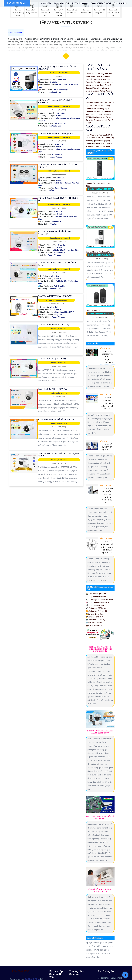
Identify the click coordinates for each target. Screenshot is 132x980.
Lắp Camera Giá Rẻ (95, 605)
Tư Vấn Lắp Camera (80, 3)
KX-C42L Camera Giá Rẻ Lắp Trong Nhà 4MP (57, 233)
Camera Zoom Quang (95, 614)
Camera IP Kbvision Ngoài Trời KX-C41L (57, 264)
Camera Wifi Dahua (93, 112)
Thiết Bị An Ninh (120, 3)
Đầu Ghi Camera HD (94, 623)
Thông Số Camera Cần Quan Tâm (107, 447)
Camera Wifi (46, 3)
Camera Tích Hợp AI (95, 617)
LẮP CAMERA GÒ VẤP (17, 3)
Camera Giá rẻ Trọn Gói (101, 3)
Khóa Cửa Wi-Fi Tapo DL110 (96, 311)
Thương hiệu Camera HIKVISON (100, 600)
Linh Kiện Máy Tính (98, 138)
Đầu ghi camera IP (94, 626)
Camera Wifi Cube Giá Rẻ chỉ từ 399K (100, 103)
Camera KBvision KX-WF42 (52, 389)
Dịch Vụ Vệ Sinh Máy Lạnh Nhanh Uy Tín (100, 890)
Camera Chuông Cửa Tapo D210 (98, 252)
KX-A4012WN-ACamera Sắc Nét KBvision (55, 101)
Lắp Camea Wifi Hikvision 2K (96, 106)
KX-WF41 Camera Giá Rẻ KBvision (56, 419)
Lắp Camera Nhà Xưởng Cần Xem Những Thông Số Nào (107, 496)
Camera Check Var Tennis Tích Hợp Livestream (107, 357)
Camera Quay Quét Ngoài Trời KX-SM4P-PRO (57, 68)
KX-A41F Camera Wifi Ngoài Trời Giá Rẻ (58, 199)
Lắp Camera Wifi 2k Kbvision (66, 23)
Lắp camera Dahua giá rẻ (97, 602)
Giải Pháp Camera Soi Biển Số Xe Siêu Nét (100, 817)
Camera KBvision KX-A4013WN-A (56, 134)
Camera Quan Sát (62, 3)
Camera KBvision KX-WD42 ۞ (54, 325)
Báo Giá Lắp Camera (104, 91)
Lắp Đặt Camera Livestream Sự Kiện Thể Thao (107, 403)
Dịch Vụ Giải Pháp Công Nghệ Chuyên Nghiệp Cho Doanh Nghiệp (100, 649)
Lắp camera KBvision (96, 597)
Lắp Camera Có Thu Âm (96, 608)
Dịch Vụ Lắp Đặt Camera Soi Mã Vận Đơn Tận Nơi (100, 732)
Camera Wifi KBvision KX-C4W (55, 296)
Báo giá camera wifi (102, 82)
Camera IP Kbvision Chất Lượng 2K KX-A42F (58, 166)
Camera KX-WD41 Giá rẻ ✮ (52, 359)
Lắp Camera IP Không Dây (97, 611)
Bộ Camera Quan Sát (96, 594)
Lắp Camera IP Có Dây (95, 620)
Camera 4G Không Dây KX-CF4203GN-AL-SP (59, 455)
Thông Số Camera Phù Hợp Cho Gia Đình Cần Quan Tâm (107, 547)
